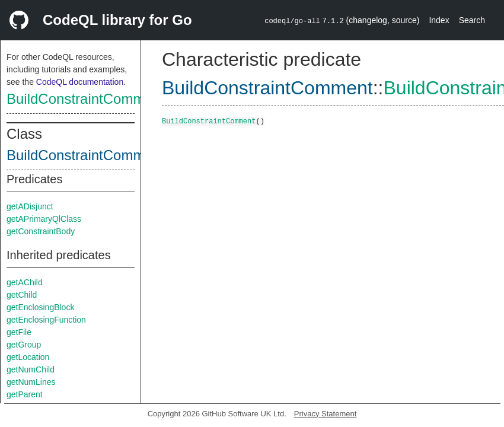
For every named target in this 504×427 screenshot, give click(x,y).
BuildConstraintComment (86, 99)
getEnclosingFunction (46, 320)
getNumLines (31, 382)
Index (439, 20)
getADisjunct (30, 206)
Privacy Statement (326, 414)
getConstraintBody (41, 231)
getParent (25, 394)
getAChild (25, 282)
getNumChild (31, 369)
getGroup (24, 345)
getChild (22, 295)
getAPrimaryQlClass (44, 219)
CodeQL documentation (80, 82)
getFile (19, 332)
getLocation (28, 357)
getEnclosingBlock (40, 307)
